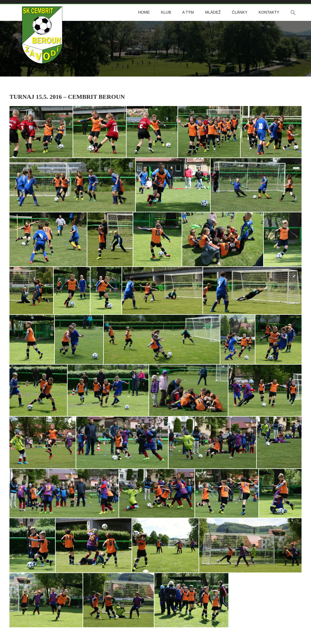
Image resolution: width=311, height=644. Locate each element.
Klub (166, 12)
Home (144, 12)
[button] (293, 13)
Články (240, 12)
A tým (188, 12)
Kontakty (269, 12)
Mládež (213, 12)
